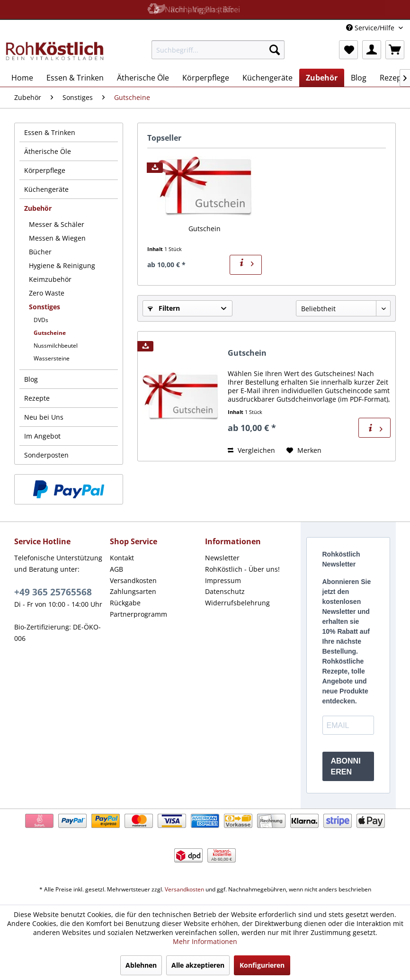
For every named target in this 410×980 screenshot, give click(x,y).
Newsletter (222, 558)
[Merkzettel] (348, 50)
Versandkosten (133, 580)
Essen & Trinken (50, 132)
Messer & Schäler (57, 224)
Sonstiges (45, 307)
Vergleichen (251, 450)
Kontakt (122, 558)
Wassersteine (52, 358)
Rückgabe (125, 603)
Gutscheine (50, 333)
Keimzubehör (50, 279)
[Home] (22, 78)
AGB (116, 569)
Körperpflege (45, 170)
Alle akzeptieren (198, 965)
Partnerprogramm (138, 614)
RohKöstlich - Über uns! (242, 569)
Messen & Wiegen (57, 238)
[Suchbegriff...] (218, 50)
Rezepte (37, 398)
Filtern (164, 308)
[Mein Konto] (372, 50)
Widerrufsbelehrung (237, 603)
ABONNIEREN (346, 766)
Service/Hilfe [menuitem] (371, 28)
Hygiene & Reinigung (62, 265)
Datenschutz (225, 591)
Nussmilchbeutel (56, 346)
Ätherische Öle (48, 151)
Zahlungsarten (133, 591)
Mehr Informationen (205, 941)
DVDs (41, 320)
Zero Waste (47, 293)
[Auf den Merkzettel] (304, 450)
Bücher (40, 252)
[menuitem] (218, 50)
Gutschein (205, 229)
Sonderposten (46, 455)
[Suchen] (275, 50)
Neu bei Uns (44, 417)
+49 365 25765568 (53, 592)
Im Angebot (42, 436)
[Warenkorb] (395, 50)
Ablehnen (141, 965)
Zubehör (38, 208)
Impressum (223, 580)
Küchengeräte (46, 189)
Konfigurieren (262, 965)
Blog (31, 379)
